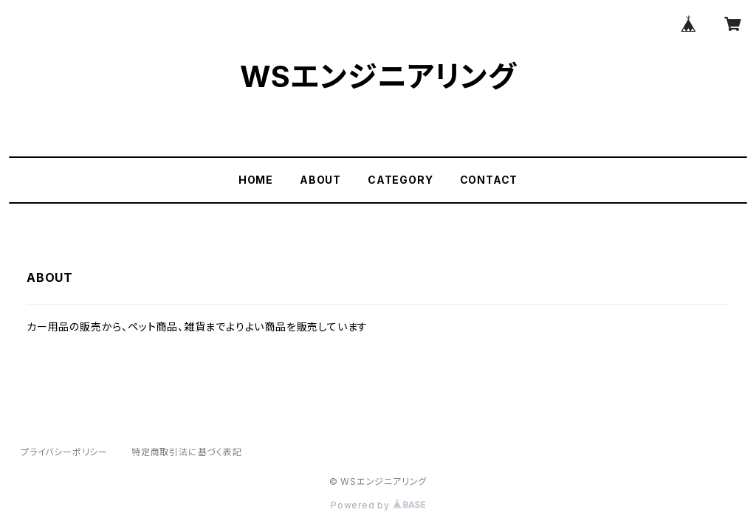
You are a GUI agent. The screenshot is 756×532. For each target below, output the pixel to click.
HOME (256, 180)
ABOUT (320, 180)
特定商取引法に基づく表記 (187, 452)
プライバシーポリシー (64, 452)
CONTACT (489, 180)
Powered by (378, 505)
